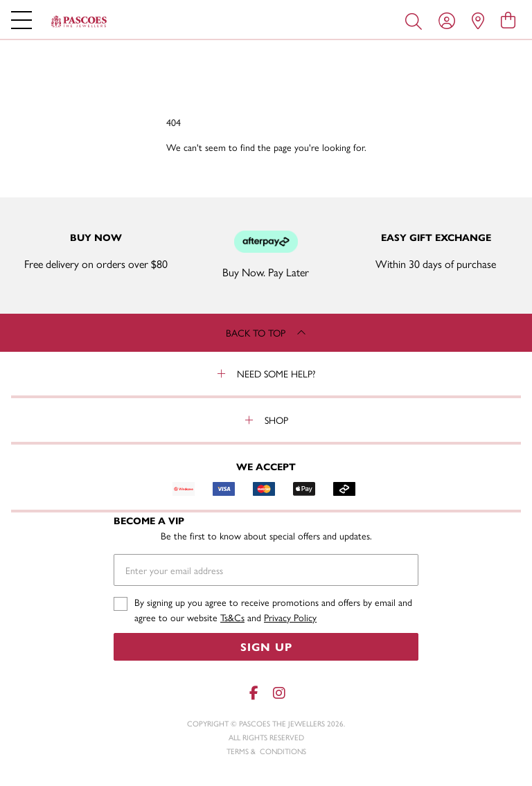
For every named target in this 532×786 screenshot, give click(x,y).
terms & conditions (266, 751)
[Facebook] (254, 693)
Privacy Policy (290, 617)
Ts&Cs (232, 617)
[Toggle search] (416, 20)
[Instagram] (278, 693)
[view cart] (508, 19)
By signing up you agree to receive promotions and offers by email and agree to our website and (273, 610)
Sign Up (266, 646)
